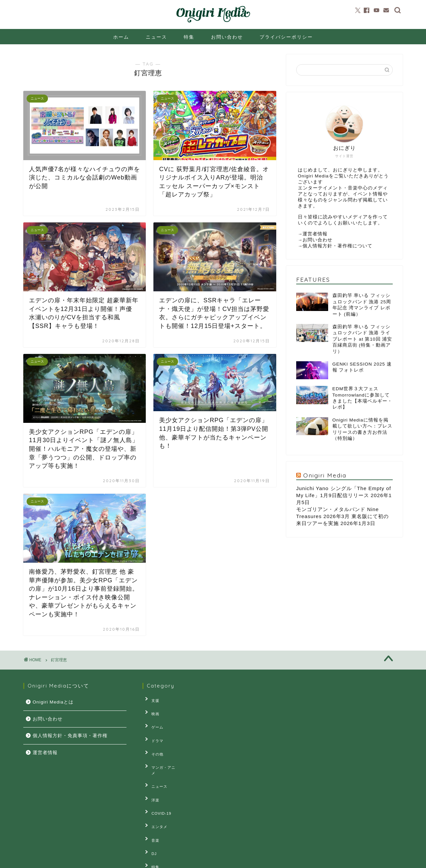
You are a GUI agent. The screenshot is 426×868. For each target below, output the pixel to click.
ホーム (121, 37)
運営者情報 (315, 234)
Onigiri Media (325, 475)
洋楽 (151, 771)
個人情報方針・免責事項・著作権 (70, 736)
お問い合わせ (227, 37)
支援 (151, 699)
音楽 (151, 801)
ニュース (156, 37)
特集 (189, 37)
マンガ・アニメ (161, 750)
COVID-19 (157, 781)
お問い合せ (89, 860)
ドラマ (153, 729)
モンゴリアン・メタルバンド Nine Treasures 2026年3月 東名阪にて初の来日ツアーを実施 (342, 516)
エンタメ (155, 791)
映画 (151, 709)
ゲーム (153, 720)
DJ (150, 812)
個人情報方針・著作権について (337, 246)
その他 (153, 740)
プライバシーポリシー (286, 37)
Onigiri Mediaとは (53, 702)
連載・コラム (159, 832)
